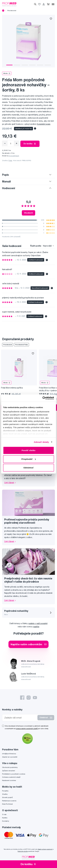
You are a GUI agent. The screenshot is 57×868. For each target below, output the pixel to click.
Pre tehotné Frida (21, 345)
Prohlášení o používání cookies (14, 774)
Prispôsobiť (29, 459)
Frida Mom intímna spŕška (12, 388)
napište (36, 627)
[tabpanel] (29, 41)
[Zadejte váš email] (20, 718)
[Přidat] (17, 143)
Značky (5, 794)
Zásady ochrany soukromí (45, 849)
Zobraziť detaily (41, 442)
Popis (5, 175)
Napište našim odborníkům (29, 644)
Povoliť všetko (29, 450)
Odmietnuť (29, 468)
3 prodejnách (14, 156)
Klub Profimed (7, 804)
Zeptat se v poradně (10, 757)
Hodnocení (9, 188)
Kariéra (5, 818)
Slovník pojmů (7, 797)
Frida (10, 160)
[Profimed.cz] (10, 4)
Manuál (6, 181)
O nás (4, 814)
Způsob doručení (9, 771)
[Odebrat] (5, 143)
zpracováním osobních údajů (27, 729)
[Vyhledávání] (35, 4)
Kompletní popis (44, 124)
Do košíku (30, 144)
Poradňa (5, 791)
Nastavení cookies (9, 780)
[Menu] (53, 4)
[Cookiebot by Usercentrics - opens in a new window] (42, 398)
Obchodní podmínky (10, 767)
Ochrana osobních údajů (11, 777)
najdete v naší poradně (38, 623)
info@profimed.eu (9, 754)
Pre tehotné (12, 10)
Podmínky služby (23, 851)
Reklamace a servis (9, 801)
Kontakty (6, 821)
